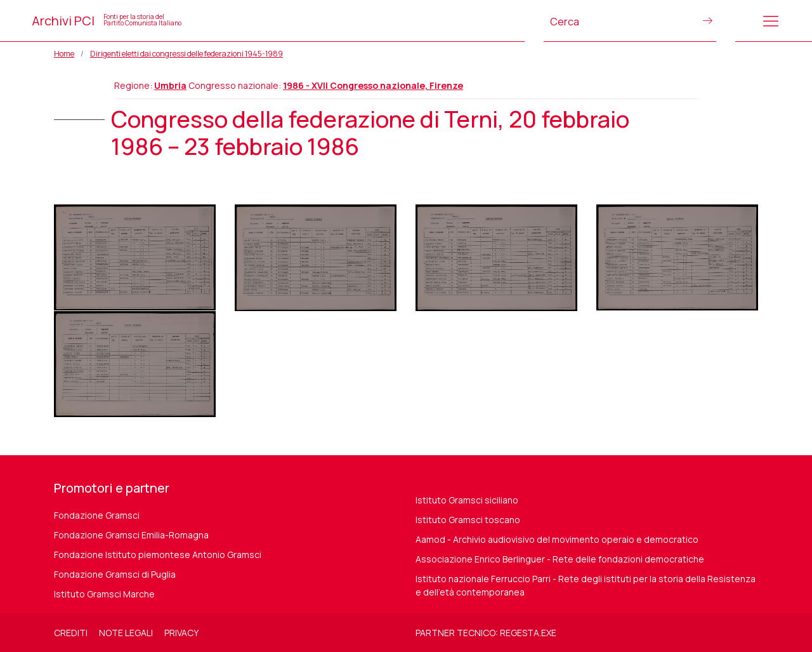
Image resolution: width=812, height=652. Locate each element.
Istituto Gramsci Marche (104, 594)
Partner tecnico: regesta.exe (486, 633)
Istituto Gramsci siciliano (467, 500)
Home (64, 54)
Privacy (181, 633)
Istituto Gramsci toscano (468, 520)
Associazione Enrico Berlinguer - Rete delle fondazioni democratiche (560, 559)
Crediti (71, 633)
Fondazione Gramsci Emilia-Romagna (131, 535)
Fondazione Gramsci (97, 515)
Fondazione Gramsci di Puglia (115, 574)
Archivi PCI (107, 21)
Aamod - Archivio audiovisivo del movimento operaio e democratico (557, 539)
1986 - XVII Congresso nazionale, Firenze (373, 85)
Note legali (126, 633)
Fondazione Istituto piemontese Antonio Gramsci (158, 555)
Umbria (170, 85)
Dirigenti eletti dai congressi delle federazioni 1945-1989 (187, 54)
